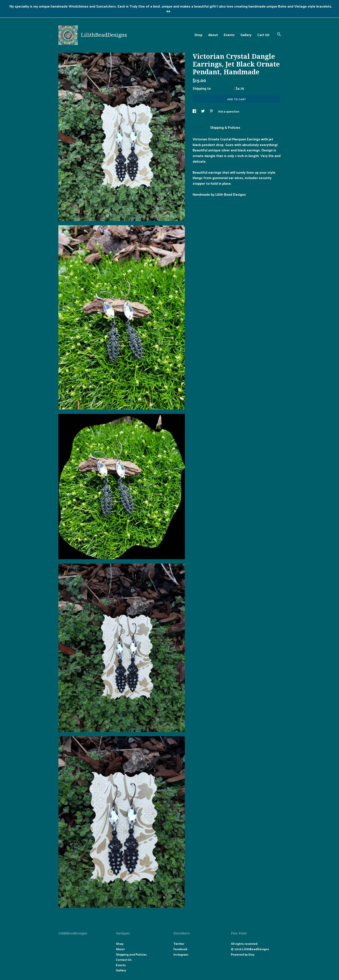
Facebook (180, 949)
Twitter (179, 944)
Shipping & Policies (225, 127)
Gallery (246, 35)
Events (229, 35)
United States (223, 88)
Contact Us (124, 960)
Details (199, 127)
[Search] (279, 35)
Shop (198, 35)
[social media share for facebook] (195, 111)
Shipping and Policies (131, 954)
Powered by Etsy (243, 954)
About (213, 35)
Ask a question (229, 111)
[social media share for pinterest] (212, 111)
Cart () (263, 35)
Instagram (181, 954)
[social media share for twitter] (203, 111)
